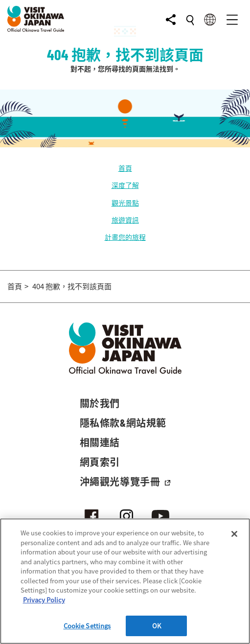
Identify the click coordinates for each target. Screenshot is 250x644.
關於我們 (100, 403)
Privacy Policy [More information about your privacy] (44, 600)
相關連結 (100, 442)
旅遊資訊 (125, 220)
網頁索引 (100, 462)
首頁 (125, 168)
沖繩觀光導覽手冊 (125, 482)
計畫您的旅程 (125, 237)
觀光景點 (125, 203)
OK (157, 626)
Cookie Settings (87, 626)
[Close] (234, 534)
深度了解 (125, 185)
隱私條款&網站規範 (123, 423)
